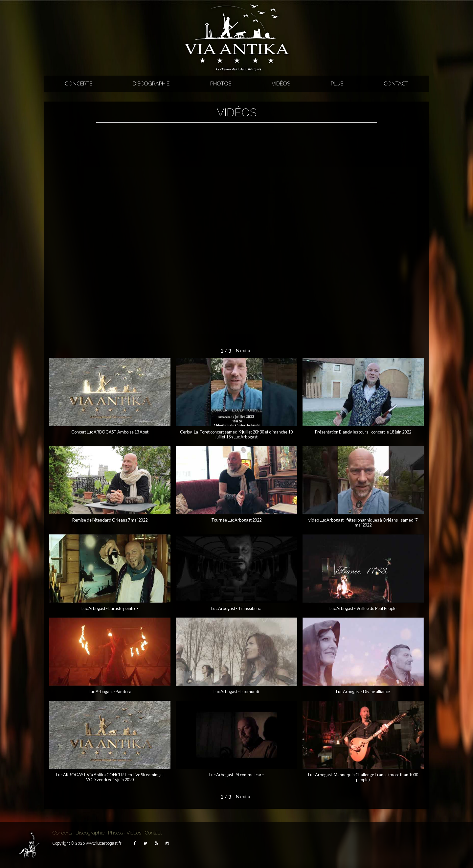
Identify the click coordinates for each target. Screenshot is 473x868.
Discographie (151, 84)
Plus (337, 84)
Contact (396, 84)
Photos (221, 84)
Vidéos (281, 84)
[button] (243, 351)
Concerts (79, 84)
